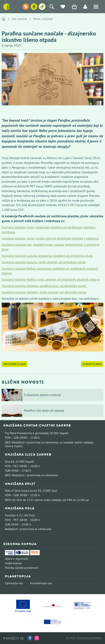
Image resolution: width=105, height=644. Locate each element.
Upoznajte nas (14, 583)
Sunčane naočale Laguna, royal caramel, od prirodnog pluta (44, 262)
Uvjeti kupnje (13, 563)
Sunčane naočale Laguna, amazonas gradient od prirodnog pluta (47, 256)
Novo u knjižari (43, 19)
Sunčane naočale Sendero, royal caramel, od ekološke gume (44, 292)
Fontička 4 (12, 515)
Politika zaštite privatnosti (21, 568)
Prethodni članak (14, 364)
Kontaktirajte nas (41, 583)
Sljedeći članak (92, 364)
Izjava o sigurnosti (17, 559)
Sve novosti (19, 19)
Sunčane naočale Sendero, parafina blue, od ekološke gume (44, 286)
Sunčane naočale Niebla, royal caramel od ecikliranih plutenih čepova (51, 279)
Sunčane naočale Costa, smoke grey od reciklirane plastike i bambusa (50, 238)
